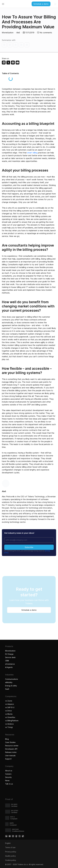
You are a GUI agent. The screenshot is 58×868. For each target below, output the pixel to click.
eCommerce (10, 664)
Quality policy (10, 856)
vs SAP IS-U (10, 707)
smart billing (32, 153)
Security (8, 777)
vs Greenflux (10, 717)
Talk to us (9, 784)
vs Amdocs (9, 724)
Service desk (10, 657)
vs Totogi (9, 727)
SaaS (7, 689)
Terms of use (10, 847)
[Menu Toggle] (3, 4)
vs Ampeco (10, 704)
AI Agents (9, 667)
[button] (4, 63)
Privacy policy (11, 852)
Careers (8, 774)
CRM (7, 661)
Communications (12, 679)
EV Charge (9, 654)
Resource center (12, 746)
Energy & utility (11, 686)
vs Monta (9, 714)
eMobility (9, 682)
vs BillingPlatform (12, 721)
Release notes (11, 752)
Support (8, 759)
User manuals (10, 756)
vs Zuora (9, 701)
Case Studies (10, 742)
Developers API (11, 749)
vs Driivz (8, 711)
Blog (7, 739)
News (7, 781)
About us (9, 771)
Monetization (8, 33)
